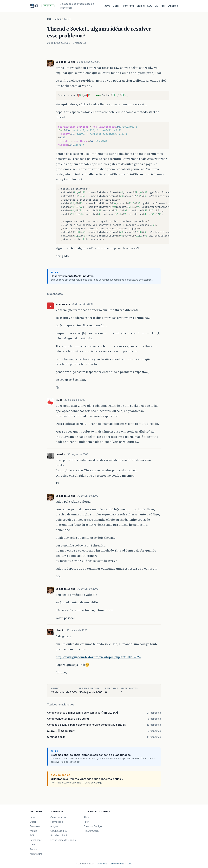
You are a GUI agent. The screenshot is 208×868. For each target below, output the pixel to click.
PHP (163, 6)
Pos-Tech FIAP (59, 835)
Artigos (54, 826)
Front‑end (128, 6)
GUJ (50, 19)
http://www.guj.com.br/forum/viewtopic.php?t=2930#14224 (98, 657)
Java (107, 6)
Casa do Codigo (93, 826)
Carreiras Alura (58, 817)
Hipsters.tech (91, 831)
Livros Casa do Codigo (63, 840)
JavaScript (36, 840)
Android (173, 6)
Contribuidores (117, 864)
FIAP (86, 822)
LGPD (129, 864)
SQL (150, 6)
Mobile (141, 6)
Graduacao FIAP (59, 831)
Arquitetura (36, 854)
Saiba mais (102, 864)
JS (156, 6)
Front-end (36, 826)
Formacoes (57, 822)
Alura (86, 817)
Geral (116, 6)
